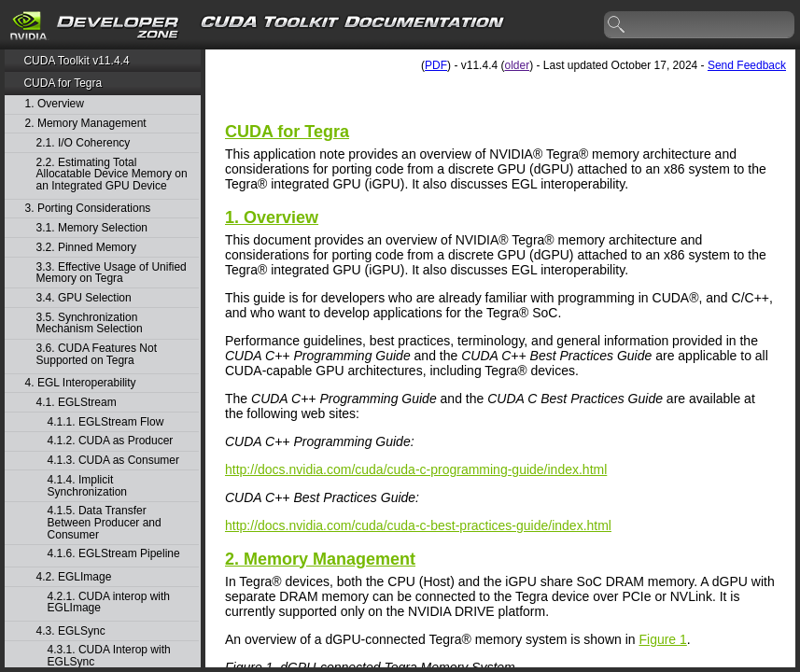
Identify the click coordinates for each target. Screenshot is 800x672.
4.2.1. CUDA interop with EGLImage (109, 602)
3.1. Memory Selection (92, 228)
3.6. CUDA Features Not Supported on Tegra (97, 354)
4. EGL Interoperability (81, 383)
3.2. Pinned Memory (86, 248)
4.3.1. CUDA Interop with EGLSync (109, 656)
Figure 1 (662, 639)
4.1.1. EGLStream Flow (106, 422)
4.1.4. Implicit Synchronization (87, 486)
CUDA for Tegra (63, 83)
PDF (436, 65)
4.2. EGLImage (74, 577)
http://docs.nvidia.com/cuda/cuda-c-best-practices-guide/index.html (418, 525)
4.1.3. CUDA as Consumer (113, 461)
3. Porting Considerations (88, 209)
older (517, 65)
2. (320, 559)
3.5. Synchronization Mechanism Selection (90, 323)
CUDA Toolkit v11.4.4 (76, 61)
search (617, 25)
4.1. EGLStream (77, 403)
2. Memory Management (86, 124)
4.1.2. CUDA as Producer (111, 441)
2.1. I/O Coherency (84, 143)
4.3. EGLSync (71, 631)
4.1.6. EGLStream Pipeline (114, 554)
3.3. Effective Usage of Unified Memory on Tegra (112, 273)
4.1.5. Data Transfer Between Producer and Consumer (105, 523)
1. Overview (55, 104)
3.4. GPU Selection (84, 298)
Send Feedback (747, 65)
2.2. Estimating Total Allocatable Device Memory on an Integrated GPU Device (112, 175)
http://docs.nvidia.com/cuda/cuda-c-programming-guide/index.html (416, 469)
